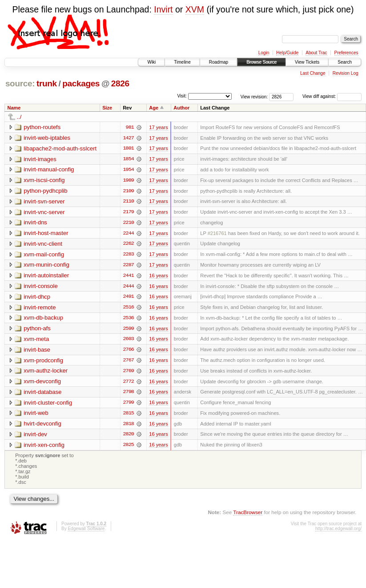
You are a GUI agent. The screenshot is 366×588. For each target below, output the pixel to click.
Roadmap (219, 62)
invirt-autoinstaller (46, 277)
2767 (129, 362)
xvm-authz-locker (46, 373)
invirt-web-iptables (47, 138)
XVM (195, 9)
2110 (129, 202)
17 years (158, 127)
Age (154, 108)
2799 (129, 405)
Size (107, 108)
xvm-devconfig (42, 383)
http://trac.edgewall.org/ (338, 532)
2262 (129, 245)
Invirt (163, 9)
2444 (129, 288)
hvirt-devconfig (42, 426)
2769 (129, 373)
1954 (129, 170)
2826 (120, 83)
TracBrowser (248, 515)
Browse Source (261, 62)
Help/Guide (287, 53)
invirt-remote (40, 309)
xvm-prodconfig (43, 362)
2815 (129, 416)
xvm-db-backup (43, 319)
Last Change (313, 73)
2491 (129, 298)
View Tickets (307, 62)
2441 (129, 277)
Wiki (151, 62)
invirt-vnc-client (43, 245)
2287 (129, 266)
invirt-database (42, 394)
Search (345, 62)
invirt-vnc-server (44, 213)
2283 (129, 255)
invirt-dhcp (37, 298)
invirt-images (40, 159)
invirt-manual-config (49, 170)
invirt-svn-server (44, 202)
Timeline (182, 62)
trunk (47, 83)
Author (181, 108)
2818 (129, 426)
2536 (129, 320)
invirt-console (41, 287)
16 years (158, 277)
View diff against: (332, 96)
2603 (129, 341)
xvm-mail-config (44, 255)
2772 (129, 384)
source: (20, 83)
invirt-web (36, 416)
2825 (129, 448)
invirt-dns (35, 223)
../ (19, 117)
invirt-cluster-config (48, 405)
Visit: (182, 96)
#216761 (217, 234)
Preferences (346, 53)
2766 (129, 352)
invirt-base (37, 351)
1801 (129, 149)
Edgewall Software (86, 532)
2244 (129, 234)
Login (264, 53)
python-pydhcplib (45, 191)
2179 (129, 213)
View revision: (254, 96)
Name (14, 108)
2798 (129, 394)
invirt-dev (35, 437)
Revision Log (346, 73)
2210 (129, 223)
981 (130, 127)
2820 (129, 437)
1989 (129, 181)
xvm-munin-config (46, 266)
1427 (129, 138)
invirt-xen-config (44, 448)
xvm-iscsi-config (44, 180)
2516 (129, 309)
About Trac (316, 53)
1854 (129, 159)
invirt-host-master (46, 234)
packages (81, 83)
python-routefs (42, 127)
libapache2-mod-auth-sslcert (60, 148)
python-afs (37, 330)
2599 (129, 330)
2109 (129, 191)
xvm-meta (36, 341)
